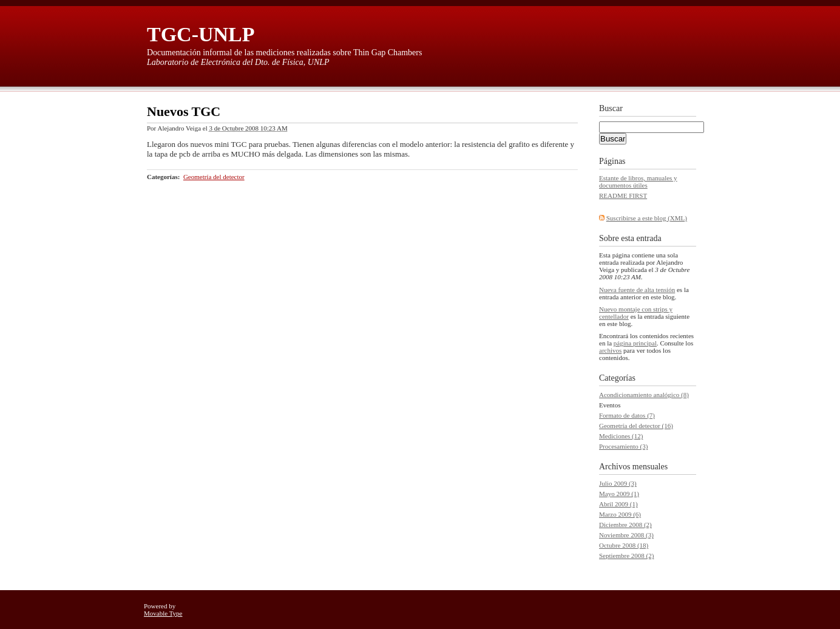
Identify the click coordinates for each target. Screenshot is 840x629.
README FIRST (623, 195)
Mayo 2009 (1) (619, 494)
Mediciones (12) (621, 436)
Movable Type (163, 613)
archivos (610, 350)
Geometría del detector (214, 177)
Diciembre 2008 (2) (625, 525)
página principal (635, 343)
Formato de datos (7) (627, 415)
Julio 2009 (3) (618, 483)
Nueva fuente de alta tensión (637, 290)
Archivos (615, 467)
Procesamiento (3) (623, 446)
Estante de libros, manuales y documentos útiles (638, 182)
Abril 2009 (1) (618, 504)
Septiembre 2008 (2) (626, 556)
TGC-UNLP (201, 34)
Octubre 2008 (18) (624, 545)
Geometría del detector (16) (636, 426)
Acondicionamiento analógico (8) (644, 395)
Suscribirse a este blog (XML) (647, 218)
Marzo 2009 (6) (620, 514)
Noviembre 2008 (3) (626, 535)
